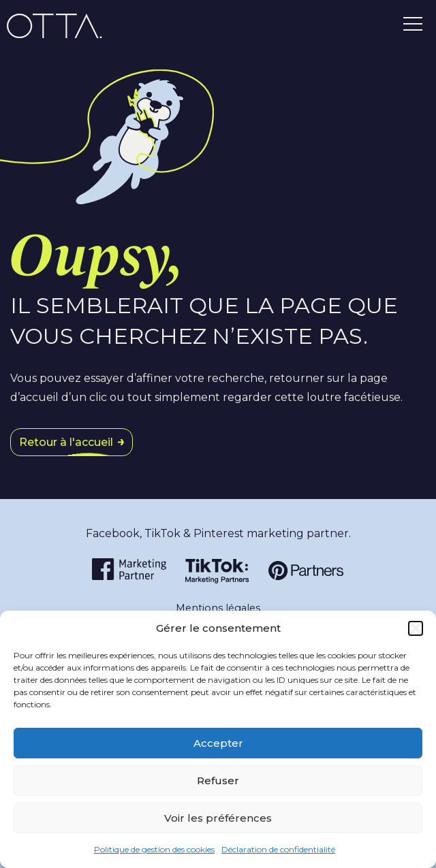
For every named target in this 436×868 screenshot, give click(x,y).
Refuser (218, 781)
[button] (416, 628)
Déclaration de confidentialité (278, 849)
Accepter (218, 743)
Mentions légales (218, 608)
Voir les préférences (218, 818)
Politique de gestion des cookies (154, 849)
